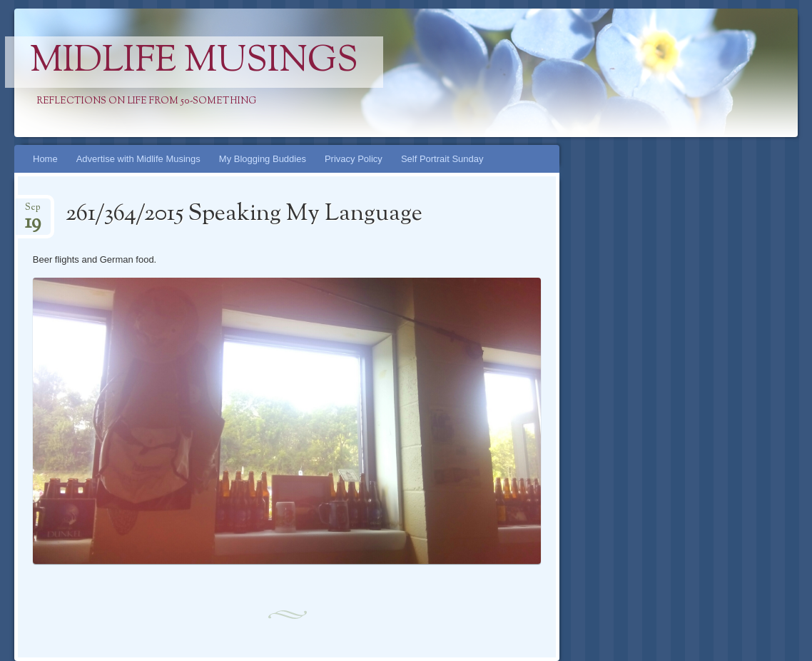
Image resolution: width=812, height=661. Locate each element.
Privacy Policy (354, 159)
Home (45, 159)
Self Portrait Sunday (442, 159)
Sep (33, 212)
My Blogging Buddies (263, 159)
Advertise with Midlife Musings (138, 159)
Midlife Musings (194, 62)
